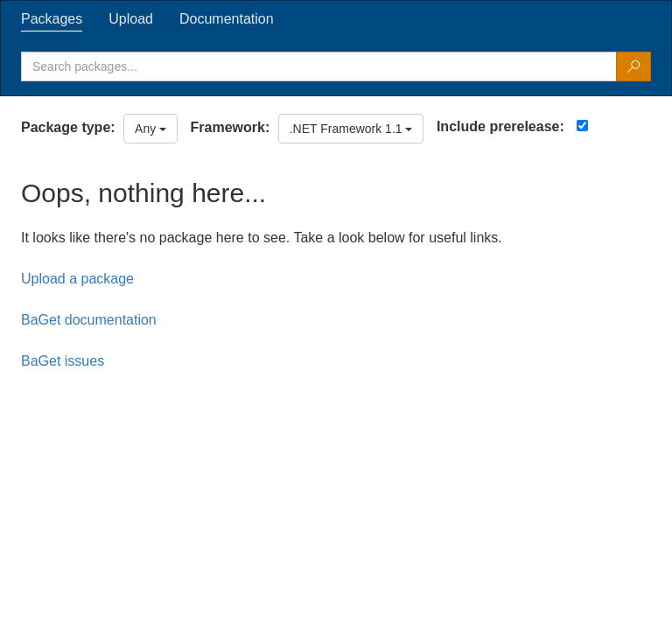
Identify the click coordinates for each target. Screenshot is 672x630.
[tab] (52, 19)
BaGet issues (63, 361)
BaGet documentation (89, 320)
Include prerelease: (500, 126)
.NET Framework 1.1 (351, 129)
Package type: (68, 127)
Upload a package (77, 279)
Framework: (231, 127)
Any (150, 129)
